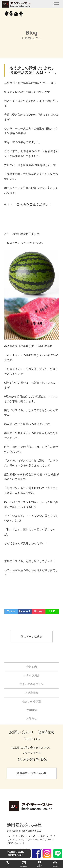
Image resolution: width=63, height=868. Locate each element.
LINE (52, 611)
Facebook (25, 611)
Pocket (38, 611)
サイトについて (16, 839)
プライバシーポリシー (39, 839)
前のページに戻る (32, 637)
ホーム (11, 836)
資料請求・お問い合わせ (32, 773)
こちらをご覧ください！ (34, 204)
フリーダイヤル (32, 757)
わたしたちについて (42, 836)
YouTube (32, 713)
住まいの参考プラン (32, 687)
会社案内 (32, 670)
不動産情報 (32, 696)
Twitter (11, 611)
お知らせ (32, 721)
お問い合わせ (15, 843)
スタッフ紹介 (32, 678)
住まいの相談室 (32, 704)
